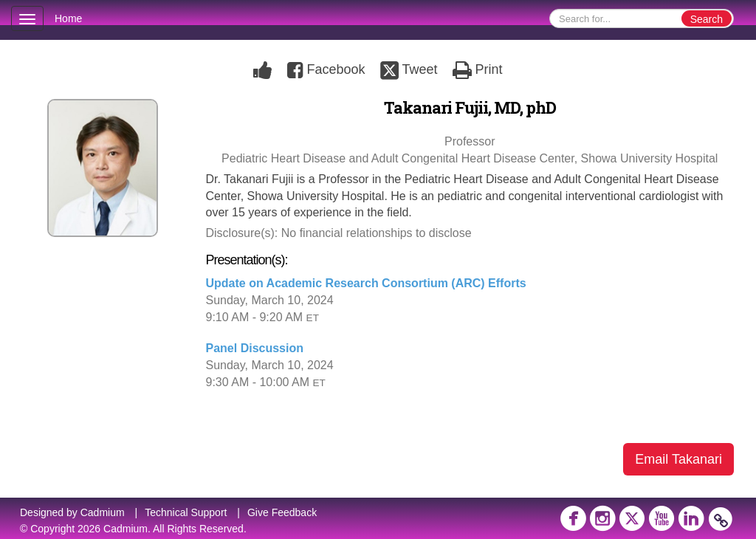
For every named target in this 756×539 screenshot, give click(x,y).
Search (707, 19)
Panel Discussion (255, 348)
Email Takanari (678, 459)
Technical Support (186, 512)
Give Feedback (282, 512)
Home (68, 18)
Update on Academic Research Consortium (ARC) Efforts (366, 283)
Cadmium (103, 512)
